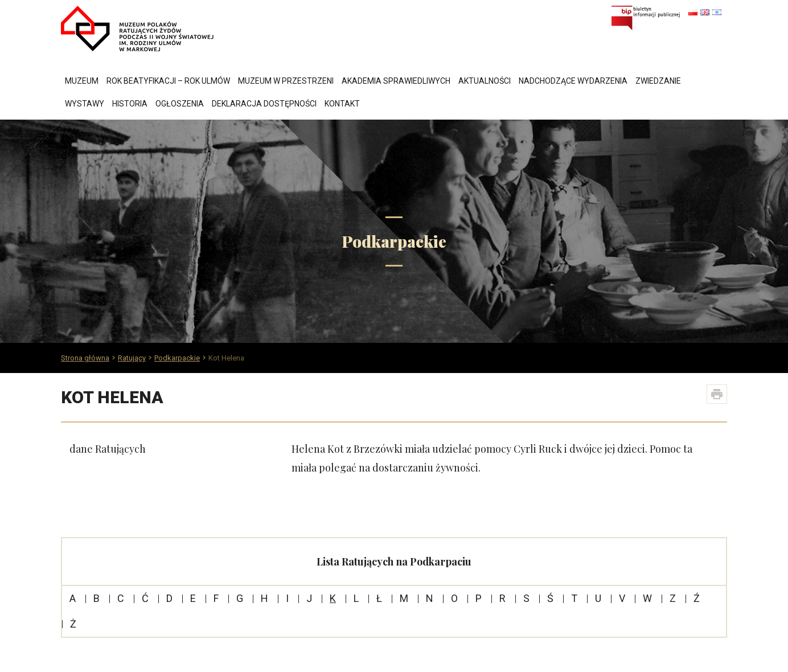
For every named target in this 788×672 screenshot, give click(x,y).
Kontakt (342, 104)
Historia (130, 104)
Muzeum (82, 81)
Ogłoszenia (180, 104)
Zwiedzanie (658, 81)
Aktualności (485, 81)
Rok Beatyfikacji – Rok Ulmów (168, 81)
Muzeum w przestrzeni (286, 81)
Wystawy (85, 104)
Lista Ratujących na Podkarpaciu (394, 562)
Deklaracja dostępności (264, 104)
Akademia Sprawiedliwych (396, 81)
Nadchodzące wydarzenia (573, 81)
